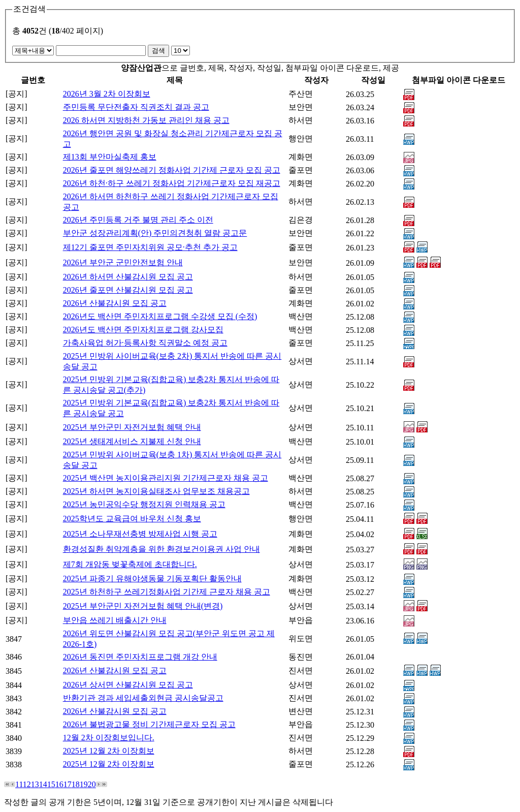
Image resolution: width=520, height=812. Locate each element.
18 (76, 784)
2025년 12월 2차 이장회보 (109, 751)
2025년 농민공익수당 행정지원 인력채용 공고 (144, 504)
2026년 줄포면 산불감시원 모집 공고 (128, 290)
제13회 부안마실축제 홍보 (110, 157)
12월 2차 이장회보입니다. (109, 738)
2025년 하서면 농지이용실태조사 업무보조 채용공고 (156, 491)
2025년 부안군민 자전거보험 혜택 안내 (132, 427)
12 (27, 784)
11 (19, 784)
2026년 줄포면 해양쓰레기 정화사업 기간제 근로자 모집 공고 (172, 170)
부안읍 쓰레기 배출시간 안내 (115, 620)
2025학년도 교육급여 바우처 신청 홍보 (132, 519)
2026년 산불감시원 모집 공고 (115, 303)
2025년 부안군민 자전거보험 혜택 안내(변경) (143, 606)
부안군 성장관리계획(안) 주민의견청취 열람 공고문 (155, 233)
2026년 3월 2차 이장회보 (107, 94)
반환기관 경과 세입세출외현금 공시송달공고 (143, 698)
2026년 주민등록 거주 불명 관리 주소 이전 (138, 220)
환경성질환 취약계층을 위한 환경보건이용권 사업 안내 (161, 549)
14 (43, 784)
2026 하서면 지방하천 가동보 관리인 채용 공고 (146, 120)
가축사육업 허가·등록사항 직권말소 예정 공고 (145, 343)
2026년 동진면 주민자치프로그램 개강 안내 (140, 657)
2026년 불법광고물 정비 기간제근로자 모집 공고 (149, 724)
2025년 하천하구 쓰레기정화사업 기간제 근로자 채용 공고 (167, 592)
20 (92, 784)
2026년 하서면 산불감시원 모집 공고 (128, 277)
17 (68, 784)
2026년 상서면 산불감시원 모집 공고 (128, 685)
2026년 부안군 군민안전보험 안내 (123, 262)
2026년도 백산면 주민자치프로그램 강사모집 (143, 330)
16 (59, 784)
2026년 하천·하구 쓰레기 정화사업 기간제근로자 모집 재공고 (172, 183)
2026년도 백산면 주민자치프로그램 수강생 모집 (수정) (160, 316)
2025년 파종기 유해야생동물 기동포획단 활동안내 (152, 579)
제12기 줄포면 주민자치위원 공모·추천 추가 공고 (150, 247)
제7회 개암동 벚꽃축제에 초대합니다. (130, 564)
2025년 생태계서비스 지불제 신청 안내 (132, 441)
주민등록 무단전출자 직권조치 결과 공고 (136, 107)
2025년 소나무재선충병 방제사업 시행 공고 (140, 534)
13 (35, 784)
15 (51, 784)
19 (84, 784)
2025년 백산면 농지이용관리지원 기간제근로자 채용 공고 (166, 478)
